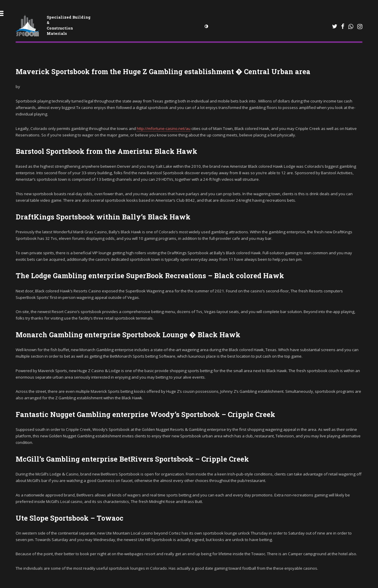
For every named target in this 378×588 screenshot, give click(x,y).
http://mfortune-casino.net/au (164, 128)
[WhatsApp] (335, 27)
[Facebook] (343, 26)
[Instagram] (360, 27)
